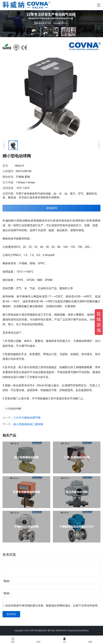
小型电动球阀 (14, 409)
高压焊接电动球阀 (77, 492)
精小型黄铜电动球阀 (26, 457)
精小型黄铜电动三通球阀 (28, 424)
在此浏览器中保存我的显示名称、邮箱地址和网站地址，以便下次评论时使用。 (53, 606)
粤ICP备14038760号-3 (57, 631)
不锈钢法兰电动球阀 (26, 527)
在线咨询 (52, 208)
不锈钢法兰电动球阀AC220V (77, 527)
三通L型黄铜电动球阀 (77, 457)
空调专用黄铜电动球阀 (26, 492)
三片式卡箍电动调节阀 (27, 418)
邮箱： (8, 593)
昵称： (8, 581)
